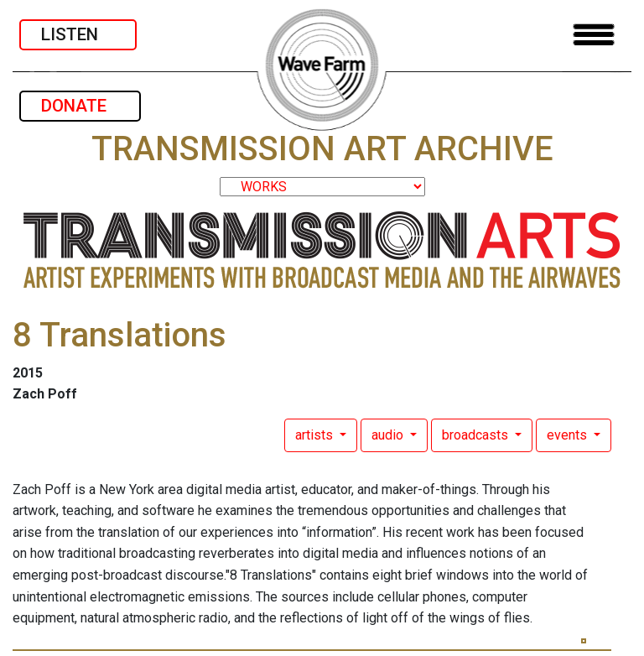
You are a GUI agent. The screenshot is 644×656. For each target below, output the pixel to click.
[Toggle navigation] (594, 35)
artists (316, 435)
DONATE (80, 106)
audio (389, 435)
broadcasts (477, 435)
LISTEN (78, 34)
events (569, 435)
